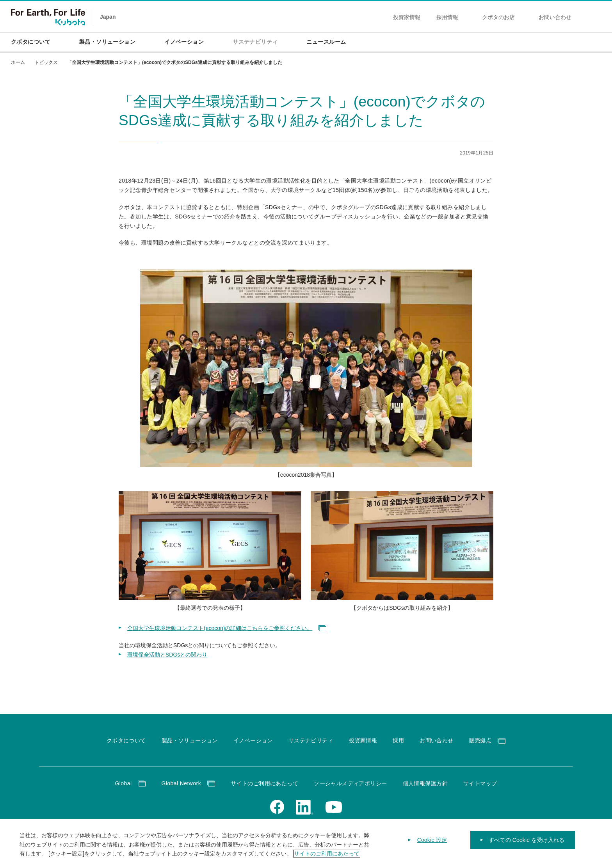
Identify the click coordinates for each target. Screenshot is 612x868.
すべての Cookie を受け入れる (527, 845)
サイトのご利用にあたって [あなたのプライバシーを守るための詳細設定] (327, 859)
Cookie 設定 (432, 845)
